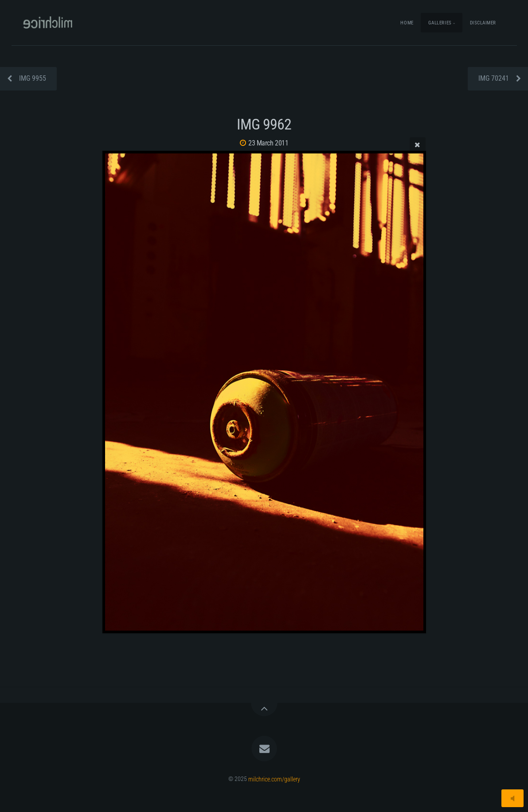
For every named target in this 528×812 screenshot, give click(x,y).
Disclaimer (483, 23)
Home (407, 23)
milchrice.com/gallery (274, 779)
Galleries (440, 23)
